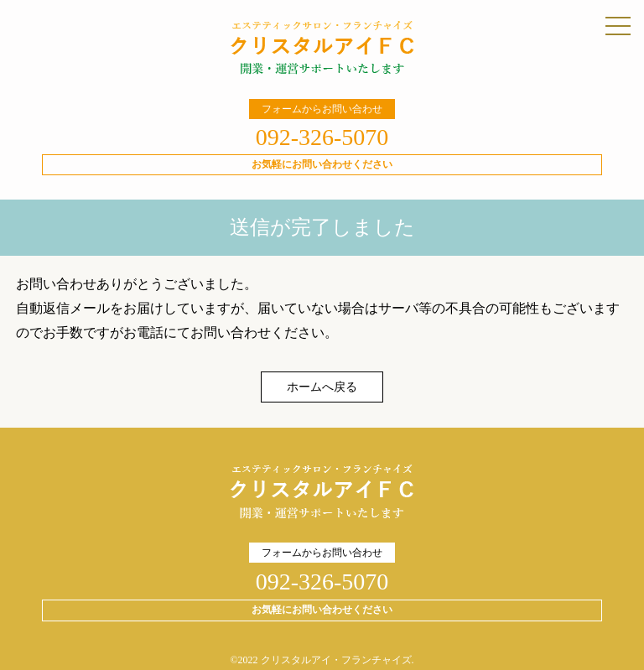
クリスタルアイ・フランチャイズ (336, 660)
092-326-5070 (322, 137)
